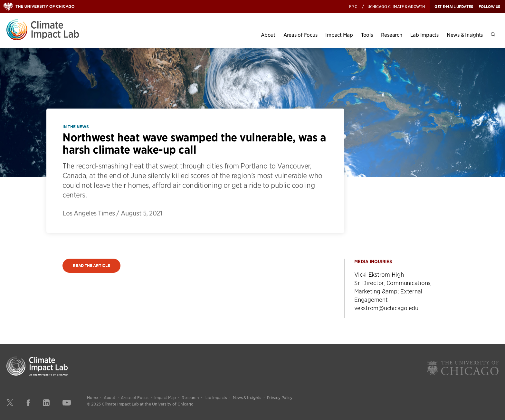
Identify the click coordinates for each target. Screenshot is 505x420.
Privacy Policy (280, 397)
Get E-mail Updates (454, 6)
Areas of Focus (300, 35)
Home (92, 397)
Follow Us (489, 6)
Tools (367, 35)
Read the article (91, 266)
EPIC (353, 6)
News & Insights (465, 35)
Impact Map (339, 35)
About (268, 35)
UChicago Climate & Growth (396, 6)
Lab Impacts (424, 35)
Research (392, 35)
